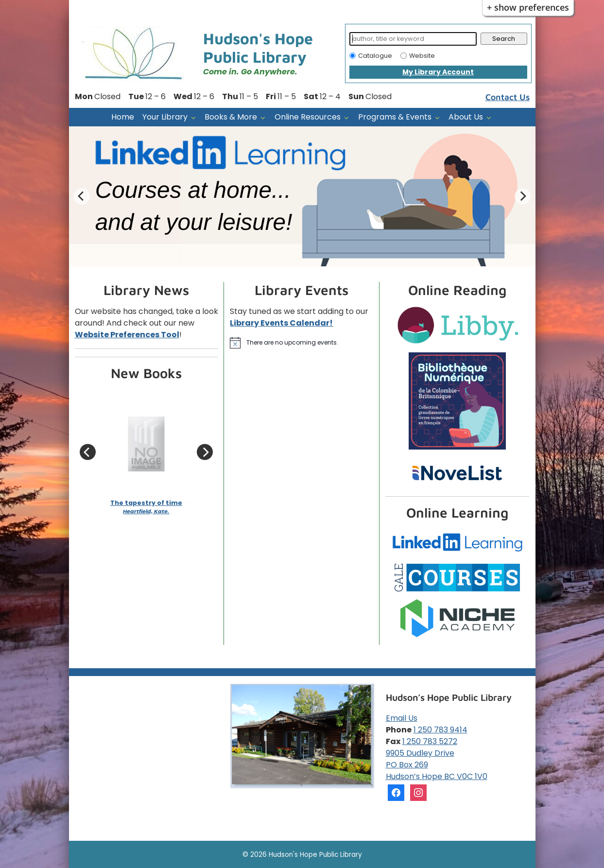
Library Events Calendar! (281, 323)
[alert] (302, 343)
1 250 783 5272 (430, 741)
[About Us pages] (491, 117)
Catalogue (375, 56)
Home (123, 117)
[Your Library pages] (196, 117)
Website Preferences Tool (127, 335)
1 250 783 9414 (440, 730)
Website (422, 56)
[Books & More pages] (265, 117)
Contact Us (508, 97)
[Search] (413, 39)
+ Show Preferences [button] (528, 7)
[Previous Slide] (82, 196)
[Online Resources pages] (349, 117)
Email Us (402, 718)
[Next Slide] (523, 196)
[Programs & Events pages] (440, 117)
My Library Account (438, 72)
